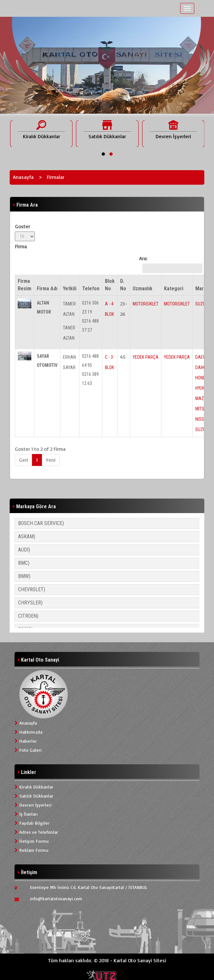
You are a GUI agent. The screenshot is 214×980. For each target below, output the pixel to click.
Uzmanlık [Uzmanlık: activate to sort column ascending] (143, 289)
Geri (24, 460)
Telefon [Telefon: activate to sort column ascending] (91, 289)
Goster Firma (25, 236)
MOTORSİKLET (146, 304)
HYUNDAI (203, 388)
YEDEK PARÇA (146, 357)
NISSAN (202, 419)
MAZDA (202, 398)
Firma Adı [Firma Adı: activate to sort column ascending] (47, 289)
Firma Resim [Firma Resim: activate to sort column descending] (25, 285)
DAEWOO (204, 357)
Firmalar (56, 177)
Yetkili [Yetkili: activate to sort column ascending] (70, 289)
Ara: (169, 264)
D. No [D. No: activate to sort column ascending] (123, 285)
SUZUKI (202, 304)
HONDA (202, 378)
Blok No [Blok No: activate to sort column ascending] (110, 285)
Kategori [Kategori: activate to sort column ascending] (174, 289)
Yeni (51, 460)
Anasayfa (23, 177)
